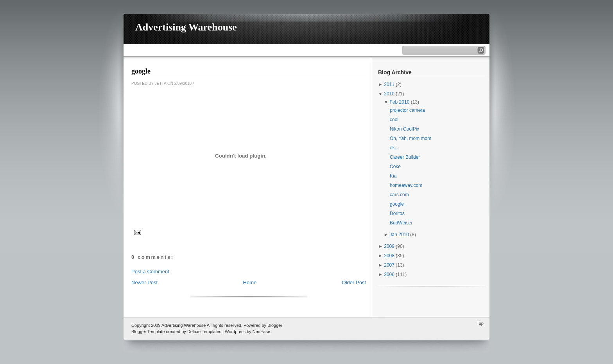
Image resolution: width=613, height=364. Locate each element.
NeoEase (261, 332)
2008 (389, 256)
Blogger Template (148, 332)
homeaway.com (406, 185)
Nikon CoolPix (404, 129)
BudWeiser (401, 223)
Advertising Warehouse (186, 27)
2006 (389, 274)
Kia (393, 176)
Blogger (275, 325)
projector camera (407, 110)
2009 (389, 246)
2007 (389, 265)
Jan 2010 (399, 235)
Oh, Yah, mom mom (410, 138)
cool (394, 120)
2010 (389, 94)
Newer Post (144, 282)
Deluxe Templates (204, 332)
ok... (394, 148)
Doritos (397, 213)
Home (250, 282)
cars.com (399, 195)
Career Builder (405, 157)
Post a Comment (150, 272)
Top (480, 323)
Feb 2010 (400, 102)
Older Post (354, 282)
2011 (389, 84)
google (141, 71)
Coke (395, 167)
